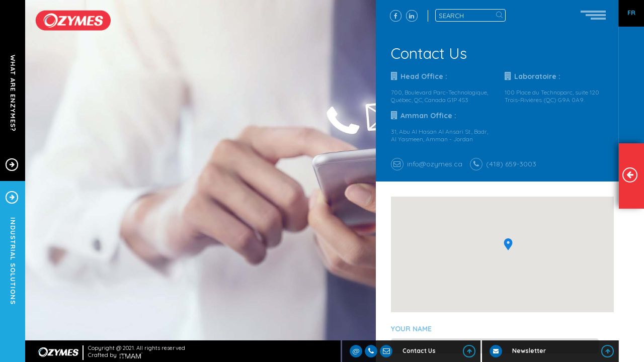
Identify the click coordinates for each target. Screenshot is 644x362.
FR (631, 13)
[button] (512, 254)
